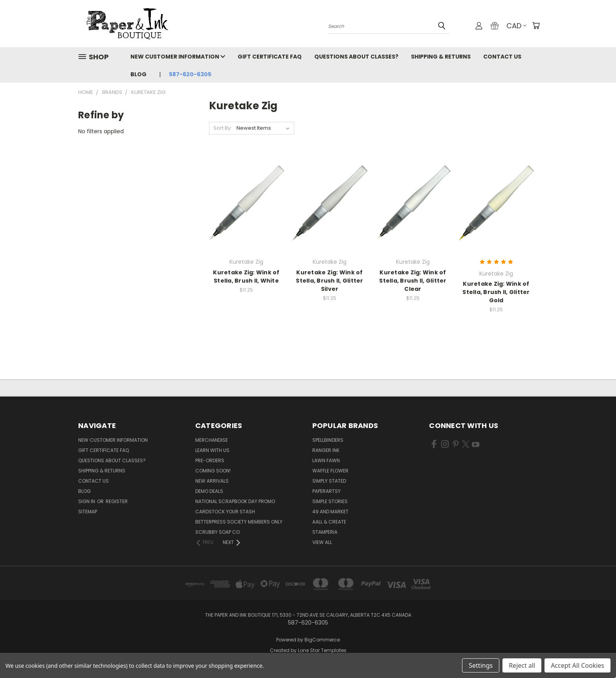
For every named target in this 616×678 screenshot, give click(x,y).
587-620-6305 (190, 74)
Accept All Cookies (577, 665)
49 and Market (330, 512)
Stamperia (325, 532)
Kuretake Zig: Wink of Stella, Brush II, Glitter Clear (413, 281)
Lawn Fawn (326, 460)
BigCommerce (322, 640)
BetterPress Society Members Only (239, 522)
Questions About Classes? (356, 57)
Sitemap (88, 512)
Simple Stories (330, 501)
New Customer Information (178, 57)
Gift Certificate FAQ (270, 57)
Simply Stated (329, 481)
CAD (516, 26)
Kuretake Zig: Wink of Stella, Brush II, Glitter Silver (329, 281)
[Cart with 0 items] (536, 26)
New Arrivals (212, 481)
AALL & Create (329, 522)
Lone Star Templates (322, 650)
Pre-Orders (210, 460)
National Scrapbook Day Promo (235, 501)
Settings (481, 665)
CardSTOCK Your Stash (225, 512)
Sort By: (223, 128)
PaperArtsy (326, 491)
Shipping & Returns (441, 57)
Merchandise (212, 440)
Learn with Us (212, 450)
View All (322, 542)
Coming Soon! (213, 471)
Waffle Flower (330, 471)
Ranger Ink (326, 450)
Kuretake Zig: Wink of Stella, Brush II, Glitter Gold (496, 292)
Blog (138, 74)
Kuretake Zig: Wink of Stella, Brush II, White (246, 277)
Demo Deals (209, 491)
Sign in (87, 501)
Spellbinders (328, 440)
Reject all (522, 665)
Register (117, 501)
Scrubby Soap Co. (218, 532)
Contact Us (502, 57)
